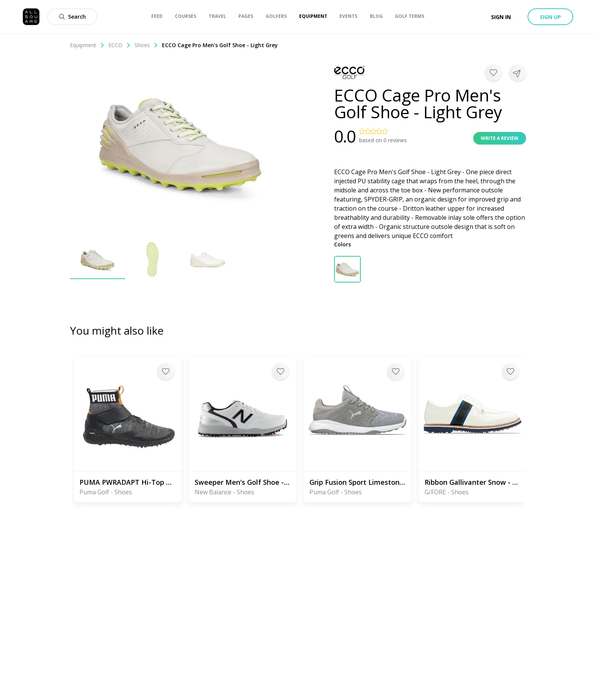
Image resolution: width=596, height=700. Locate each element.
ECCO (120, 45)
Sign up (550, 17)
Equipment (87, 45)
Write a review (500, 138)
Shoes (146, 45)
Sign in (501, 17)
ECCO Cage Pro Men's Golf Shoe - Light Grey (220, 45)
